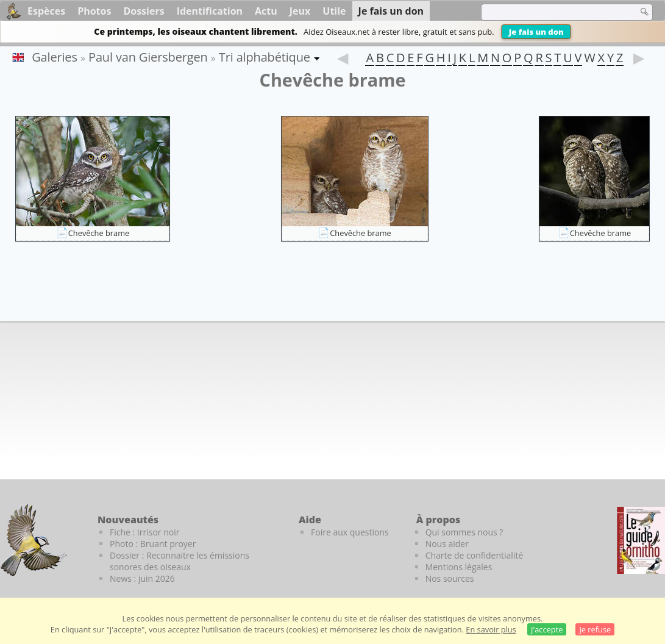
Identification (210, 11)
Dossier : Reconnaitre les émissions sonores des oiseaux (180, 561)
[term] (552, 12)
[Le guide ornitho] (641, 540)
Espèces (46, 11)
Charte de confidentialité (475, 555)
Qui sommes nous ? (464, 532)
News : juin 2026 (142, 578)
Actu (266, 11)
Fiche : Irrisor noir (144, 532)
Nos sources (450, 578)
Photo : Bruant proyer (153, 544)
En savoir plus (491, 629)
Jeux (300, 11)
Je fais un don (536, 32)
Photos (94, 11)
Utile (334, 11)
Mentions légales (459, 567)
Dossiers (144, 11)
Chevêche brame (99, 233)
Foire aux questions (350, 532)
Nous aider (447, 544)
